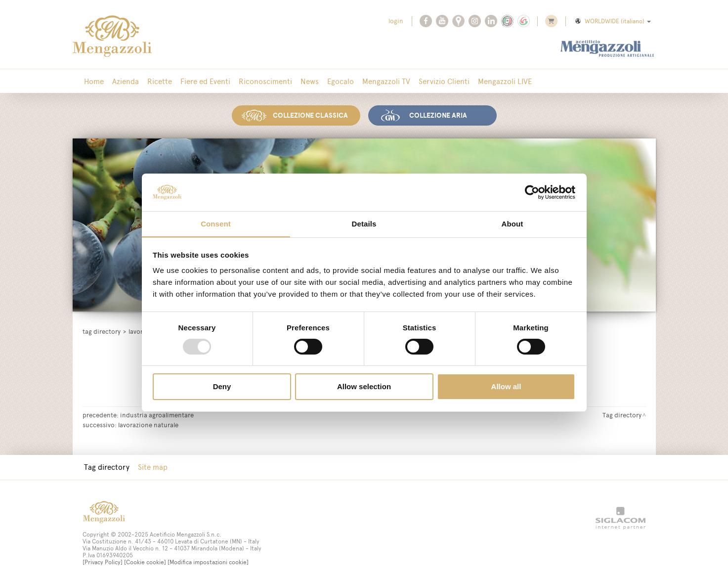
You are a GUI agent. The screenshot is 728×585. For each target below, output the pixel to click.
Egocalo (338, 81)
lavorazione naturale (148, 424)
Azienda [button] (125, 81)
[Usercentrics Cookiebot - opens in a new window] (532, 192)
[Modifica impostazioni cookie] (208, 562)
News (307, 81)
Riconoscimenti (263, 81)
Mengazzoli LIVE (500, 81)
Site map (152, 467)
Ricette (159, 81)
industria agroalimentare (157, 414)
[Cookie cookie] (145, 562)
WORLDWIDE (612, 21)
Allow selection (364, 387)
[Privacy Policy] (103, 562)
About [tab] (513, 224)
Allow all (506, 387)
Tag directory (102, 331)
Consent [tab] (216, 224)
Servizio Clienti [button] (440, 81)
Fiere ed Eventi (204, 81)
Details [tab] (364, 224)
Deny (222, 387)
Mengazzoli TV (383, 81)
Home (94, 81)
